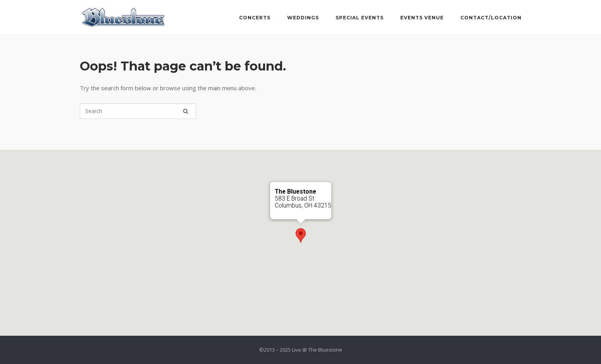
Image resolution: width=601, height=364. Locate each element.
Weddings (303, 18)
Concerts (255, 18)
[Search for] (138, 111)
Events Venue (422, 18)
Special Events (360, 18)
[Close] (322, 191)
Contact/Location (491, 18)
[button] (301, 235)
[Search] (186, 111)
